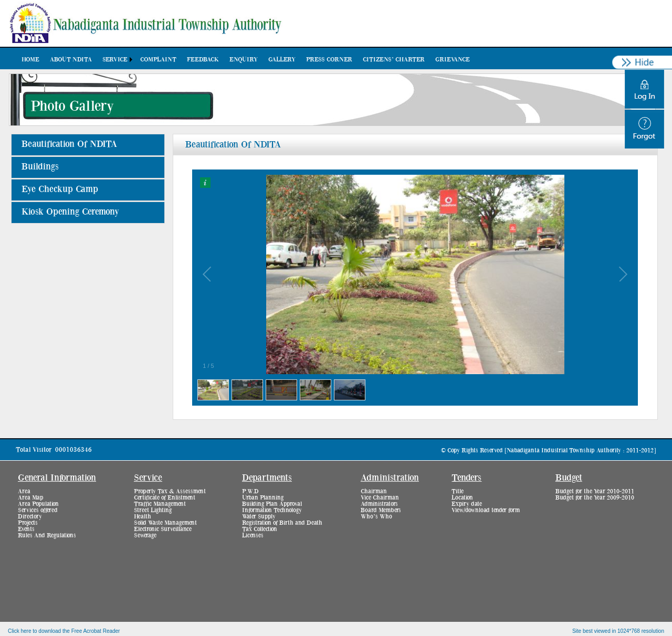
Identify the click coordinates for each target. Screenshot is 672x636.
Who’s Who (376, 516)
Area (24, 491)
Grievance (453, 59)
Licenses (253, 535)
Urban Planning (263, 497)
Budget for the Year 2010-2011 (595, 491)
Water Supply (259, 516)
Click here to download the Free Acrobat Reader (64, 631)
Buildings (40, 167)
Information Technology (272, 510)
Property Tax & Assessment (170, 491)
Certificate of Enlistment (165, 497)
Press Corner (329, 59)
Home (30, 59)
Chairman (374, 491)
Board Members (381, 510)
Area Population (38, 504)
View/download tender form (486, 510)
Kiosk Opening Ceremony (70, 212)
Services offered (38, 510)
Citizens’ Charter (394, 59)
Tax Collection (260, 529)
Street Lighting (153, 510)
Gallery (282, 59)
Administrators (379, 504)
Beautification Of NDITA (69, 144)
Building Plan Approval (272, 504)
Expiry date (467, 504)
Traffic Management (160, 504)
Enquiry (244, 59)
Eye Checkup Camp (60, 189)
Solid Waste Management (165, 523)
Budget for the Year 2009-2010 (595, 497)
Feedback (203, 59)
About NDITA (71, 59)
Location (462, 497)
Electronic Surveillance (163, 529)
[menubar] (246, 59)
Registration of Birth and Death (282, 523)
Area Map (31, 497)
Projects (28, 523)
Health (143, 516)
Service (115, 59)
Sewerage (145, 535)
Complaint (158, 59)
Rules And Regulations (47, 535)
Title (458, 491)
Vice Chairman (380, 497)
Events (26, 529)
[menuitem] (30, 59)
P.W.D (250, 491)
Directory (30, 516)
